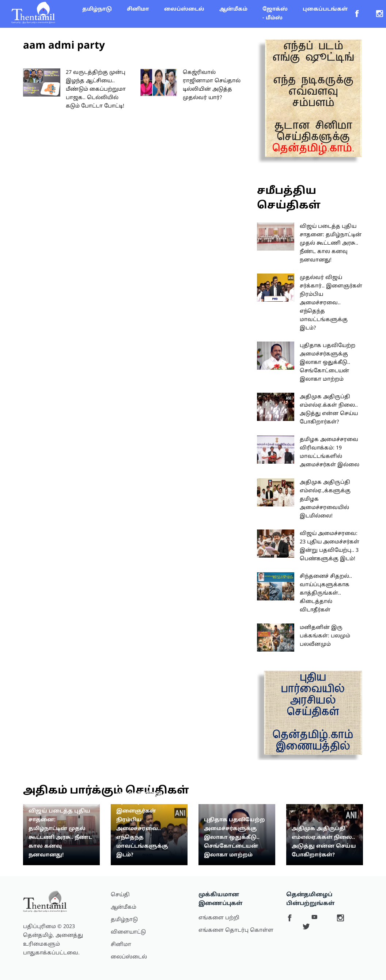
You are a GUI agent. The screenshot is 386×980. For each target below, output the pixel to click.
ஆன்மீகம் (233, 9)
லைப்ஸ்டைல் (184, 9)
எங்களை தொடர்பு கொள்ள (236, 930)
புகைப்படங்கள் (325, 9)
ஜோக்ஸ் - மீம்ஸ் (275, 14)
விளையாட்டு (128, 932)
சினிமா (138, 9)
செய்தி (120, 895)
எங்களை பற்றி (219, 918)
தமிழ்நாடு (97, 9)
